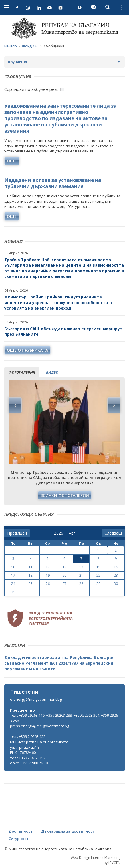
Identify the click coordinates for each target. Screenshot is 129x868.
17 (13, 575)
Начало (11, 46)
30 (116, 584)
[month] (73, 533)
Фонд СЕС (30, 46)
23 (116, 575)
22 (98, 575)
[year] (59, 533)
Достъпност (21, 831)
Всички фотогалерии (65, 495)
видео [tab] (52, 372)
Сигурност (19, 839)
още (12, 161)
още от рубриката (27, 350)
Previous (15, 405)
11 (31, 567)
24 (13, 584)
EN (80, 7)
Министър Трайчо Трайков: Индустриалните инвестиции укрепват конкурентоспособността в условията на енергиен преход (58, 302)
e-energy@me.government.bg (36, 699)
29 (98, 584)
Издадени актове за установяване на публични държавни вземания (53, 183)
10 (13, 567)
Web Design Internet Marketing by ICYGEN (96, 860)
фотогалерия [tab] (22, 372)
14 (81, 567)
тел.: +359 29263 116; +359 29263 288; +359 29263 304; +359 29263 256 (64, 718)
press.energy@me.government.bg (40, 726)
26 (48, 584)
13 (64, 567)
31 (13, 592)
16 (116, 567)
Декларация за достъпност (68, 831)
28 (81, 584)
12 (48, 567)
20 (64, 575)
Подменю (17, 62)
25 (31, 584)
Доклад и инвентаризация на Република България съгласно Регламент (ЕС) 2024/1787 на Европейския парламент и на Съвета (59, 663)
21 (81, 575)
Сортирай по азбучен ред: (31, 89)
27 (64, 584)
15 (98, 567)
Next (114, 405)
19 (48, 575)
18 (31, 575)
